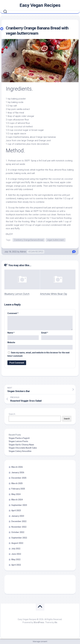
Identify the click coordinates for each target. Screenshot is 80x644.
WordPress (39, 622)
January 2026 (18, 472)
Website (11, 342)
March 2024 (17, 500)
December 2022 (19, 521)
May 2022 (16, 559)
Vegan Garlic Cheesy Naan (21, 445)
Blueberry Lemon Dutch (17, 294)
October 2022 (18, 532)
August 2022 (17, 543)
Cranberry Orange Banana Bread (29, 240)
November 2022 (19, 527)
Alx (56, 622)
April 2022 (16, 565)
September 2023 (19, 505)
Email (45, 333)
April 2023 (16, 510)
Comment (13, 313)
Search (12, 414)
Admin (23, 252)
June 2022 (16, 554)
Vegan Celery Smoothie (20, 451)
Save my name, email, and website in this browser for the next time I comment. (38, 354)
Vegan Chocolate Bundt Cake (23, 448)
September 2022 (19, 538)
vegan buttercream (56, 240)
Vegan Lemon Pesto (18, 441)
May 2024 (16, 494)
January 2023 (18, 516)
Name (11, 333)
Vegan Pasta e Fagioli (19, 438)
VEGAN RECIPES (36, 252)
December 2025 (19, 478)
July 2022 (16, 549)
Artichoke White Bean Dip (54, 294)
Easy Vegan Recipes (40, 5)
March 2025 (17, 483)
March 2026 (17, 467)
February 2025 (18, 489)
